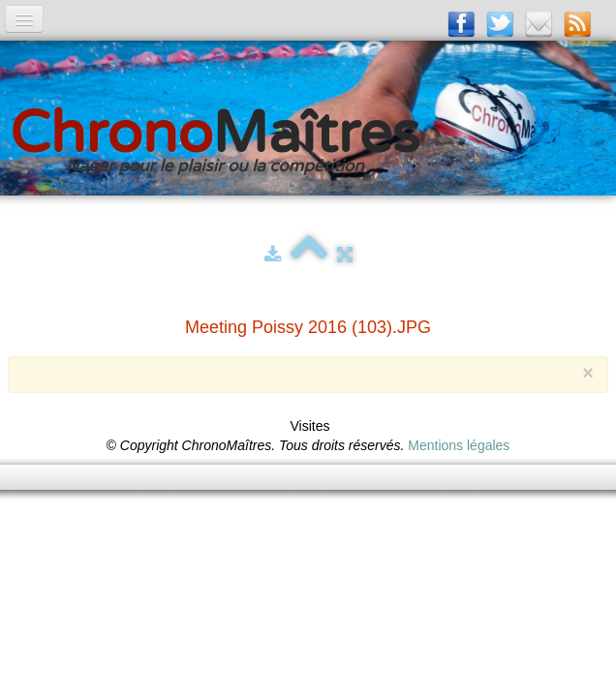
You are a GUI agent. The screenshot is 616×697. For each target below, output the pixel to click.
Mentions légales (459, 445)
